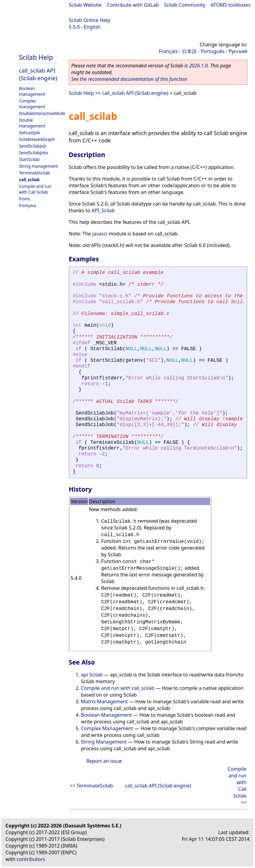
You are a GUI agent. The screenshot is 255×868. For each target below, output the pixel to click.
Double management (32, 123)
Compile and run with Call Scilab (35, 189)
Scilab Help (36, 57)
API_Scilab (103, 210)
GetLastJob (29, 133)
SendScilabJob (33, 146)
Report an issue (104, 761)
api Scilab (92, 675)
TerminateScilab (35, 173)
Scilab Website (85, 5)
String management (38, 166)
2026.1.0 (198, 66)
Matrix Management (104, 701)
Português (213, 51)
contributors (31, 859)
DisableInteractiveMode (42, 113)
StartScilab (29, 159)
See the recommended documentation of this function (129, 79)
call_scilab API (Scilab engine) (38, 74)
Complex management (32, 104)
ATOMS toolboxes (231, 5)
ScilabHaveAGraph (37, 139)
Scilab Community (185, 5)
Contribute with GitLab (133, 5)
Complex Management (107, 728)
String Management (104, 742)
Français (168, 51)
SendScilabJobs (34, 153)
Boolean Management (106, 715)
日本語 (189, 51)
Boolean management (32, 91)
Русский (238, 51)
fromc (25, 199)
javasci (100, 234)
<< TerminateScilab (91, 786)
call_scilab (29, 179)
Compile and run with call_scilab (118, 688)
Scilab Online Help (89, 20)
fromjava (28, 205)
